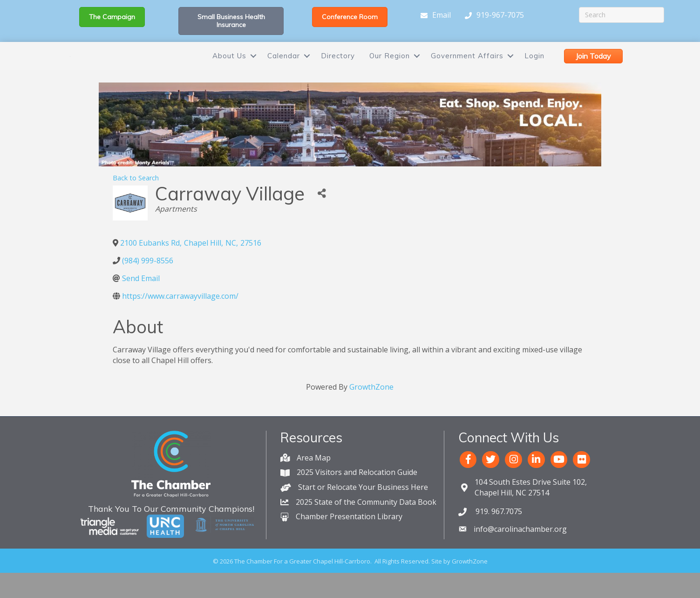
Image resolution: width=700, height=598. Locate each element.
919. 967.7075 (498, 536)
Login (534, 68)
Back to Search (136, 203)
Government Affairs (467, 68)
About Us (229, 68)
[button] (112, 17)
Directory (338, 68)
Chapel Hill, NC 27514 (531, 512)
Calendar (284, 68)
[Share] (322, 219)
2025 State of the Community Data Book (366, 527)
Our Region (390, 68)
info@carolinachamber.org (520, 554)
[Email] (433, 15)
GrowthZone (371, 412)
